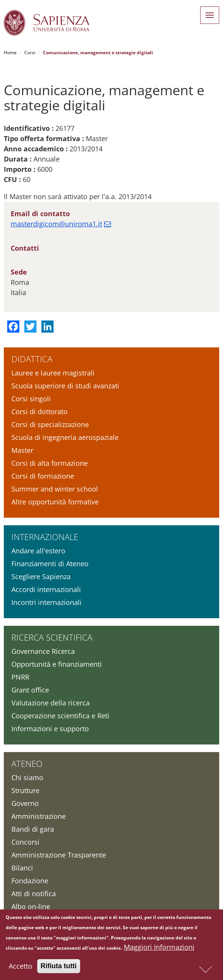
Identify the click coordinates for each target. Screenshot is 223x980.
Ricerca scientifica (52, 637)
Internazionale (45, 537)
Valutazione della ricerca (51, 703)
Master (22, 450)
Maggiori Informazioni (159, 948)
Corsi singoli (31, 399)
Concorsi (25, 842)
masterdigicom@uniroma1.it (56, 224)
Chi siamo (27, 777)
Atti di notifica (34, 894)
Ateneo (27, 763)
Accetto (21, 967)
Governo (25, 803)
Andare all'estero (38, 551)
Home (10, 53)
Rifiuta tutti (59, 967)
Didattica (32, 359)
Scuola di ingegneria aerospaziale (65, 437)
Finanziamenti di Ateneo (50, 564)
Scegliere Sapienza (41, 576)
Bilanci (22, 868)
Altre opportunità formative (55, 502)
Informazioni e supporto (50, 729)
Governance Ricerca (43, 651)
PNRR (20, 677)
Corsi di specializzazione (50, 424)
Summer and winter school (55, 489)
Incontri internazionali (47, 602)
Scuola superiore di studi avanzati (65, 386)
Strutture (25, 790)
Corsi (30, 53)
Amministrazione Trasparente (59, 855)
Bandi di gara (33, 829)
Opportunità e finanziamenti (57, 664)
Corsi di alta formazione (50, 463)
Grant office (30, 690)
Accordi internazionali (46, 589)
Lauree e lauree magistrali (53, 373)
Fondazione (30, 881)
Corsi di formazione (43, 476)
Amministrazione (39, 816)
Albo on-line (31, 906)
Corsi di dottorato (40, 411)
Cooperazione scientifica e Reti (60, 716)
